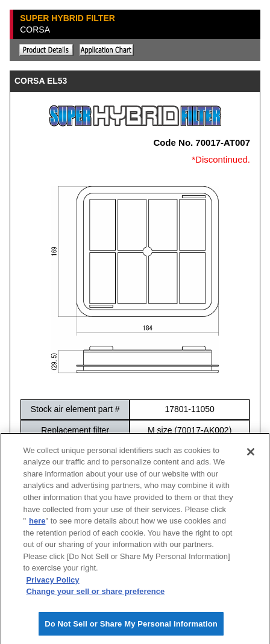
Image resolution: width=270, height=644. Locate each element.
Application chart (107, 50)
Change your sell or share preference (95, 595)
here (37, 524)
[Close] (251, 455)
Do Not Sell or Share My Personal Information (131, 627)
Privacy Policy (52, 583)
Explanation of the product (46, 50)
